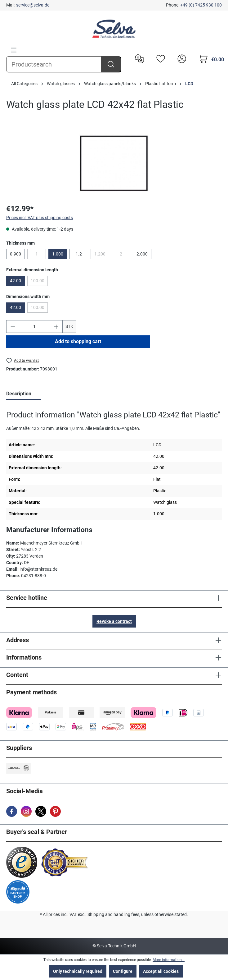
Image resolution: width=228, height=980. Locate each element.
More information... (169, 960)
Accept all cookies (161, 971)
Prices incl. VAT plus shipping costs (40, 218)
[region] (114, 163)
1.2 (79, 254)
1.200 (102, 255)
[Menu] (14, 50)
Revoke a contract (114, 621)
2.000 (142, 254)
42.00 (16, 281)
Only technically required (78, 971)
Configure (123, 971)
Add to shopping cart (78, 341)
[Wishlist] (159, 58)
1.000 (58, 254)
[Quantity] (35, 327)
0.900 (16, 254)
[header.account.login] (180, 58)
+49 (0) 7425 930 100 (201, 5)
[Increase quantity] (56, 327)
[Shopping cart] (209, 58)
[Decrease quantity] (13, 327)
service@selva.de (33, 5)
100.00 (39, 282)
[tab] (24, 394)
